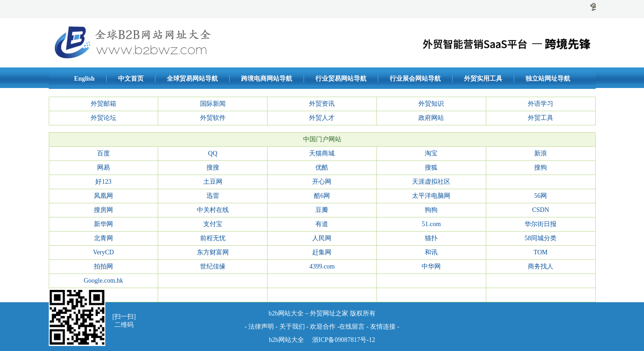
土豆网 (213, 182)
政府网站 (431, 118)
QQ (213, 153)
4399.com (322, 266)
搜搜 (213, 168)
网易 (103, 168)
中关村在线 (213, 210)
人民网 (322, 238)
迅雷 (213, 196)
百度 (103, 153)
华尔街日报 (541, 224)
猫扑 (431, 238)
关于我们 (292, 327)
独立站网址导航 (548, 79)
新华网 (103, 224)
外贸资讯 (322, 104)
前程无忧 (213, 238)
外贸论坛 (103, 118)
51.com (431, 224)
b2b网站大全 (286, 340)
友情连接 (384, 327)
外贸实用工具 (483, 79)
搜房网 (103, 210)
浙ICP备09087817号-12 (343, 340)
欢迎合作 (323, 327)
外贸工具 (541, 118)
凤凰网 (103, 196)
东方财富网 (213, 252)
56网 (541, 196)
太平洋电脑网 (431, 196)
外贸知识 (431, 104)
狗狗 (431, 210)
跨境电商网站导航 (267, 79)
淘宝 (431, 153)
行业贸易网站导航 (341, 79)
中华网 (431, 266)
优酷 (322, 168)
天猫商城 (322, 153)
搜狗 (541, 168)
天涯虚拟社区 (431, 182)
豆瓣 (322, 210)
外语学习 (541, 104)
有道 (322, 224)
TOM (541, 252)
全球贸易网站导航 (192, 79)
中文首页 (131, 79)
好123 (103, 182)
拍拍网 (103, 266)
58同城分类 (541, 238)
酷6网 (322, 196)
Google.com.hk (103, 281)
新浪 (541, 153)
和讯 (431, 252)
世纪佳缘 (213, 266)
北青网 (103, 238)
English (84, 79)
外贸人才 (322, 118)
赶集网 (322, 252)
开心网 (322, 182)
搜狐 (431, 168)
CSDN (540, 210)
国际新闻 (213, 104)
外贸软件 (213, 118)
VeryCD (103, 252)
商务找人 (541, 266)
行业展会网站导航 (415, 79)
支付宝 (213, 224)
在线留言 (352, 327)
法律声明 (261, 327)
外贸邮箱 (103, 104)
